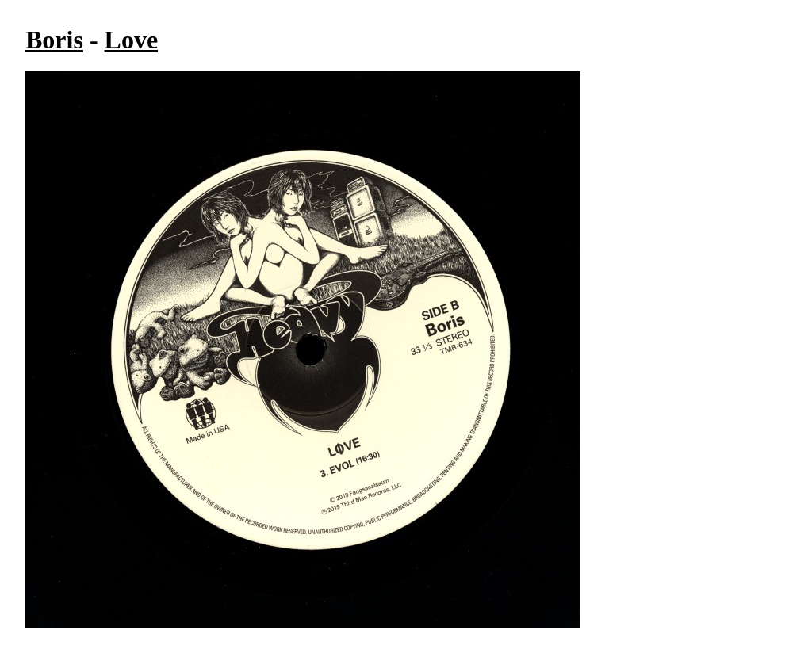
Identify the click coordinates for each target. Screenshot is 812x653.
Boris (54, 40)
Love (132, 40)
